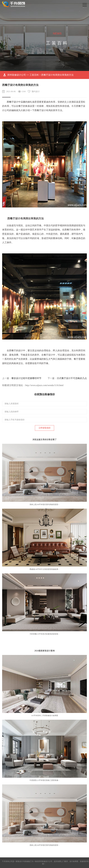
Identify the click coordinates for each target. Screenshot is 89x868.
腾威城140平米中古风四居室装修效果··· (44, 569)
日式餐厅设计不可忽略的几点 (72, 378)
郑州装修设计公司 (17, 75)
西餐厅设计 (13, 102)
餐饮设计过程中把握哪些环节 (26, 378)
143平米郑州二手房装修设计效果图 (45, 716)
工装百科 (34, 75)
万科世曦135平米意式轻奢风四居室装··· (44, 634)
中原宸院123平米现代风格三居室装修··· (44, 780)
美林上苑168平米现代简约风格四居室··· (44, 504)
